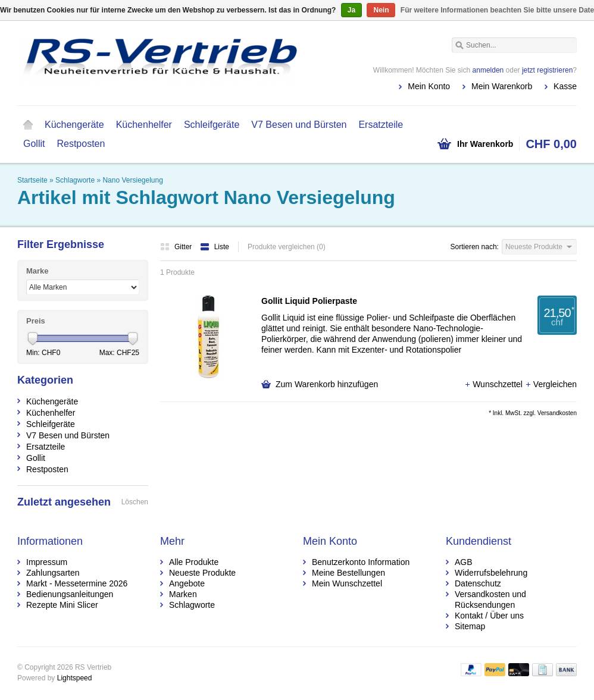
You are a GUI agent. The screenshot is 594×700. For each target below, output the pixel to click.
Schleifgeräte (212, 125)
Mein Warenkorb (502, 86)
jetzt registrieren (547, 70)
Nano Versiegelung (132, 180)
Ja (351, 10)
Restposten (81, 144)
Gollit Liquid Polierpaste (309, 301)
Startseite (28, 125)
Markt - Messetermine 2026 (77, 583)
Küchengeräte (74, 125)
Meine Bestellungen (348, 573)
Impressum (47, 562)
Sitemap (470, 626)
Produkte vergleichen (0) (287, 247)
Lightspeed (75, 678)
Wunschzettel (495, 384)
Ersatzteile (381, 125)
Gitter (177, 247)
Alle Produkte (194, 562)
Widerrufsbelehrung (491, 573)
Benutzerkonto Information (361, 562)
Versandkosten (557, 413)
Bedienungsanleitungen (70, 594)
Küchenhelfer (144, 125)
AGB (464, 562)
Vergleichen (551, 384)
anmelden (488, 70)
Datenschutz (478, 583)
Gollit (34, 144)
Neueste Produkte (202, 573)
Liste (215, 247)
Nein (381, 10)
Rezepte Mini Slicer (62, 605)
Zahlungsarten (53, 573)
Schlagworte (75, 180)
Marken (183, 594)
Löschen (135, 502)
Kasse (565, 86)
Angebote (187, 583)
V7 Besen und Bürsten (299, 125)
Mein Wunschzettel (347, 583)
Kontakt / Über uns (489, 616)
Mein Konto (429, 86)
